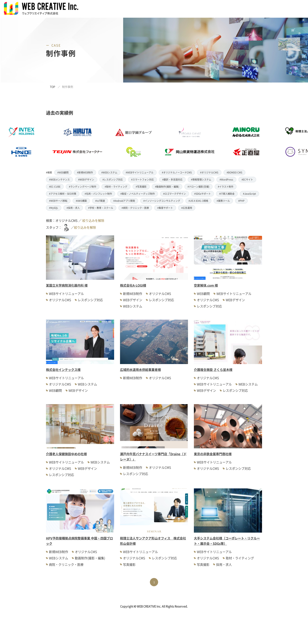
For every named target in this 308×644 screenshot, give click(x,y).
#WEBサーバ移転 (58, 201)
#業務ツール (223, 201)
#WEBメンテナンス (59, 179)
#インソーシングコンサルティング (162, 201)
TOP (53, 87)
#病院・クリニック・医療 (135, 208)
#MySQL (54, 208)
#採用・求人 (73, 208)
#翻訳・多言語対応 (172, 179)
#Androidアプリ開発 (124, 201)
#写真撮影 (141, 187)
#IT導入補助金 (227, 194)
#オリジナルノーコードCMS (177, 172)
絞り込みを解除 (93, 220)
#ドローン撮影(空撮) (198, 187)
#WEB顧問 (63, 172)
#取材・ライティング (116, 187)
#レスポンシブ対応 (113, 179)
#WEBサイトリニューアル (140, 172)
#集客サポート (165, 208)
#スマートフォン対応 (143, 179)
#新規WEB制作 (85, 172)
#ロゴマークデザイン (175, 194)
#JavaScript (249, 194)
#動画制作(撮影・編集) (167, 187)
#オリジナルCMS (209, 172)
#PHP (241, 201)
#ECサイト (247, 179)
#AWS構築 (81, 201)
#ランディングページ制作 (83, 187)
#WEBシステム (109, 172)
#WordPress (226, 179)
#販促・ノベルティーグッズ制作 (138, 194)
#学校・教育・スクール (101, 208)
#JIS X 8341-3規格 (198, 201)
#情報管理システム (201, 179)
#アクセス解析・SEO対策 (63, 194)
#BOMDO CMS (234, 172)
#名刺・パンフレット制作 (98, 194)
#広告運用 (187, 208)
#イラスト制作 (226, 187)
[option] (142, 142)
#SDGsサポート (203, 194)
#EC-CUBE (55, 187)
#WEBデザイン (86, 179)
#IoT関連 (100, 201)
